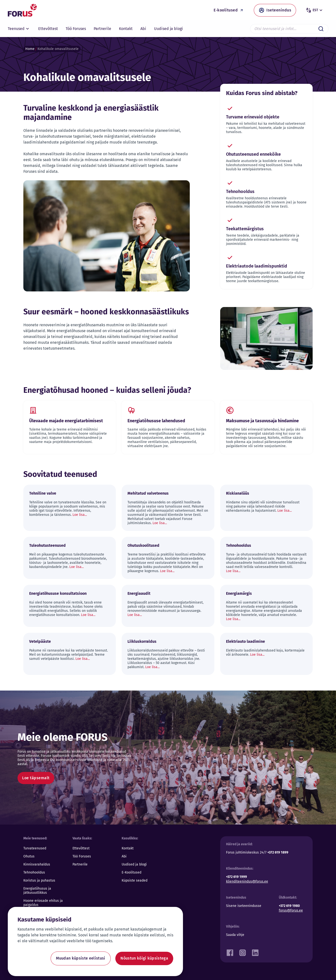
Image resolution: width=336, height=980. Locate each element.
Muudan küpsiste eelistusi (81, 958)
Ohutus (29, 856)
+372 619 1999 (236, 877)
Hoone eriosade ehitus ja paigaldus (43, 903)
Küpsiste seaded (135, 880)
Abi (124, 856)
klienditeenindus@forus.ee (247, 881)
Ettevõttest (81, 848)
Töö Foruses (82, 856)
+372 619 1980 (289, 906)
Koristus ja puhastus (39, 880)
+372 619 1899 (278, 852)
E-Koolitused (132, 872)
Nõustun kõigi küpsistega (144, 958)
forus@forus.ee (291, 910)
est (315, 10)
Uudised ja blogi (134, 864)
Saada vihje (235, 935)
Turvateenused (35, 848)
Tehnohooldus (34, 872)
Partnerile (80, 864)
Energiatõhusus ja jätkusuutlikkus (37, 891)
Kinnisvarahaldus (37, 864)
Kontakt (128, 848)
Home (30, 49)
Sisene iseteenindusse (244, 906)
